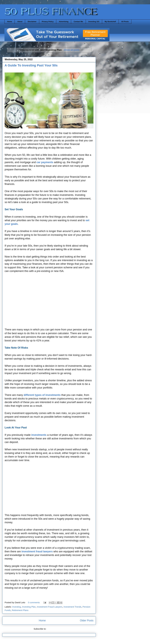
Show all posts (72, 50)
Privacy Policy (48, 22)
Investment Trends (72, 607)
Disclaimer (32, 22)
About (20, 22)
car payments (45, 162)
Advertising (64, 22)
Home (10, 22)
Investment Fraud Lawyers (50, 607)
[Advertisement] (49, 300)
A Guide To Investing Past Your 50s (31, 65)
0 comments (34, 602)
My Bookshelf (110, 22)
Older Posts (87, 621)
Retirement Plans (20, 610)
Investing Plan (29, 607)
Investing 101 (94, 22)
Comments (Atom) (56, 629)
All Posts (125, 22)
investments (39, 435)
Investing (17, 607)
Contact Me (78, 22)
